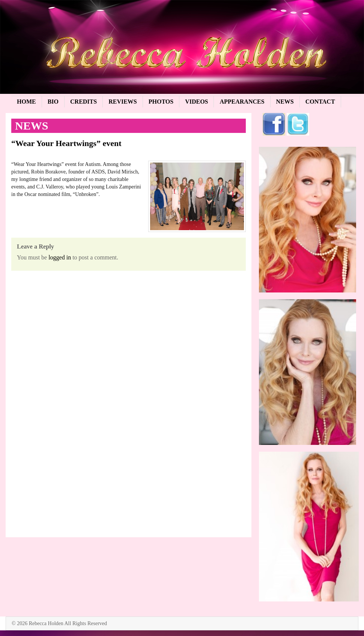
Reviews (123, 102)
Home (26, 102)
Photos (161, 102)
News (285, 102)
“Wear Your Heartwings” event (66, 143)
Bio (53, 102)
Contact (320, 102)
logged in (60, 257)
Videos (196, 102)
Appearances (242, 102)
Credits (83, 102)
